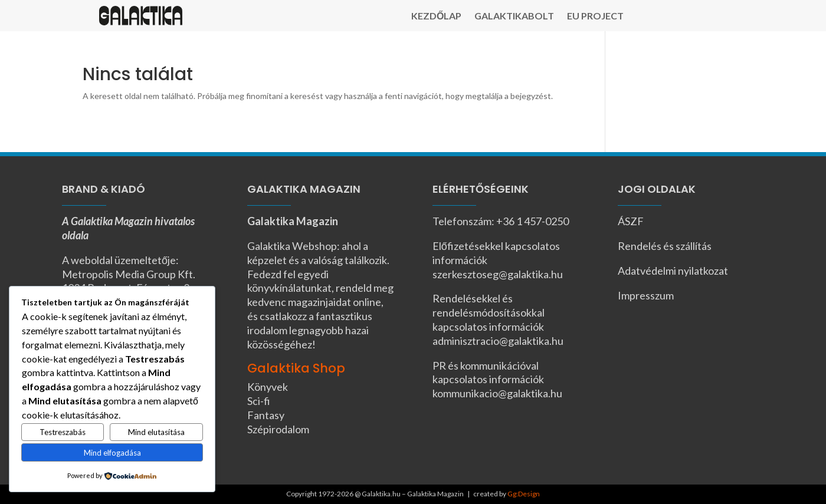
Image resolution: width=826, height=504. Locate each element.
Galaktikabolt (514, 17)
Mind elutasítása (156, 432)
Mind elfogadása (112, 453)
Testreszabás (63, 432)
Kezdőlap (436, 17)
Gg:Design (524, 494)
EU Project (595, 17)
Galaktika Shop (296, 368)
